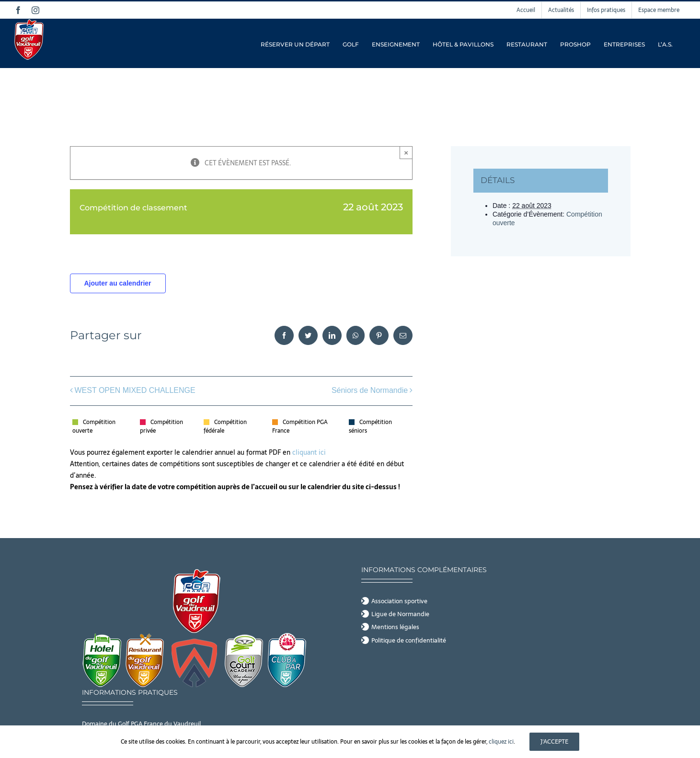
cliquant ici (310, 452)
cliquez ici (501, 742)
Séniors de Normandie (370, 390)
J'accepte (554, 741)
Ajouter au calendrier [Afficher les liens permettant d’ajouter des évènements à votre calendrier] (117, 283)
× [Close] (406, 153)
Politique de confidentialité (409, 641)
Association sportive (399, 601)
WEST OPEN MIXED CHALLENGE (135, 390)
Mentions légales (395, 627)
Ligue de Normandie (400, 614)
